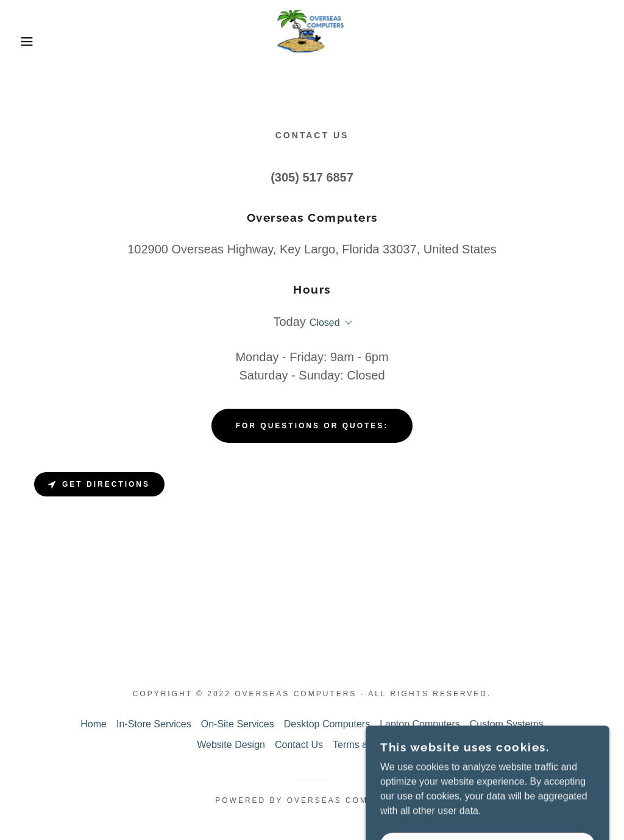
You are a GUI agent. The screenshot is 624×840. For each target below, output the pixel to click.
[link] (312, 41)
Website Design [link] (231, 745)
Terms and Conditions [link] (380, 745)
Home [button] (94, 724)
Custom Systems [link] (507, 724)
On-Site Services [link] (238, 724)
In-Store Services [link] (154, 724)
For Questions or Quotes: (312, 426)
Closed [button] (325, 323)
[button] (31, 41)
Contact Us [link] (299, 745)
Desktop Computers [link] (327, 724)
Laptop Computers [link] (420, 724)
